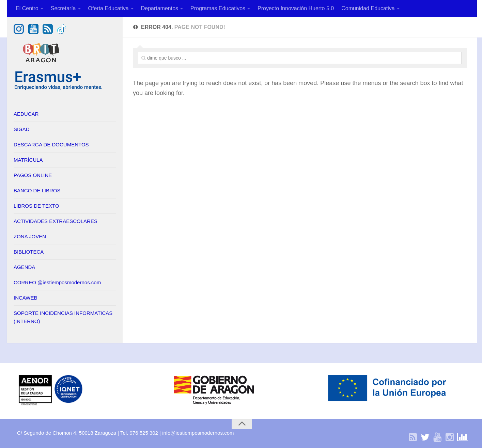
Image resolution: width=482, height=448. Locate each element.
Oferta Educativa (108, 8)
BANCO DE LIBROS (37, 190)
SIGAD (22, 129)
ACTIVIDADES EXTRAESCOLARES (56, 221)
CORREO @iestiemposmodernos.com (57, 282)
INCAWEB (25, 298)
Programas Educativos (218, 8)
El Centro (27, 8)
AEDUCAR (26, 114)
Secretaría (63, 8)
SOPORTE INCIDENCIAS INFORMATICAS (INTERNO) (63, 317)
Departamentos (160, 8)
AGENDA (24, 267)
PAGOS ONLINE (33, 175)
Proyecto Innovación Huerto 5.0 (296, 8)
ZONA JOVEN (30, 236)
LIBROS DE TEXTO (36, 206)
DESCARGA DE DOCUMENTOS (51, 145)
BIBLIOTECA (29, 252)
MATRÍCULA (28, 160)
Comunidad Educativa (368, 8)
